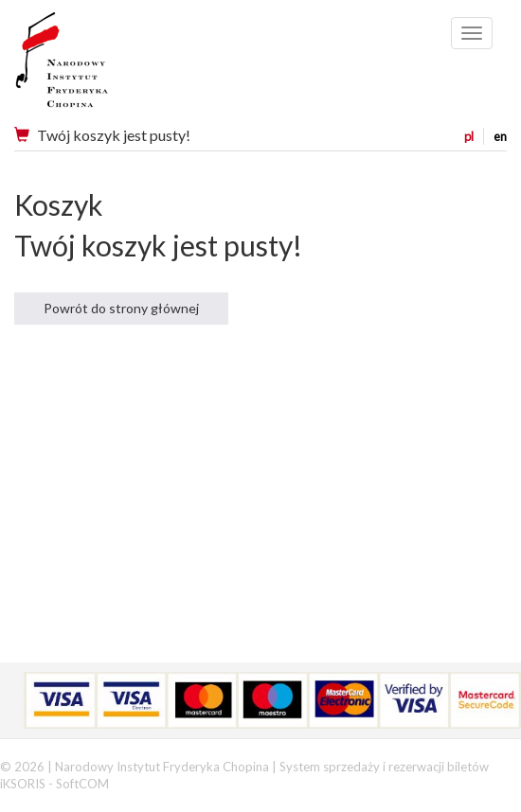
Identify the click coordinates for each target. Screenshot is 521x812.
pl (469, 136)
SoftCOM (82, 784)
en (500, 136)
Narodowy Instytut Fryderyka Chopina (97, 66)
